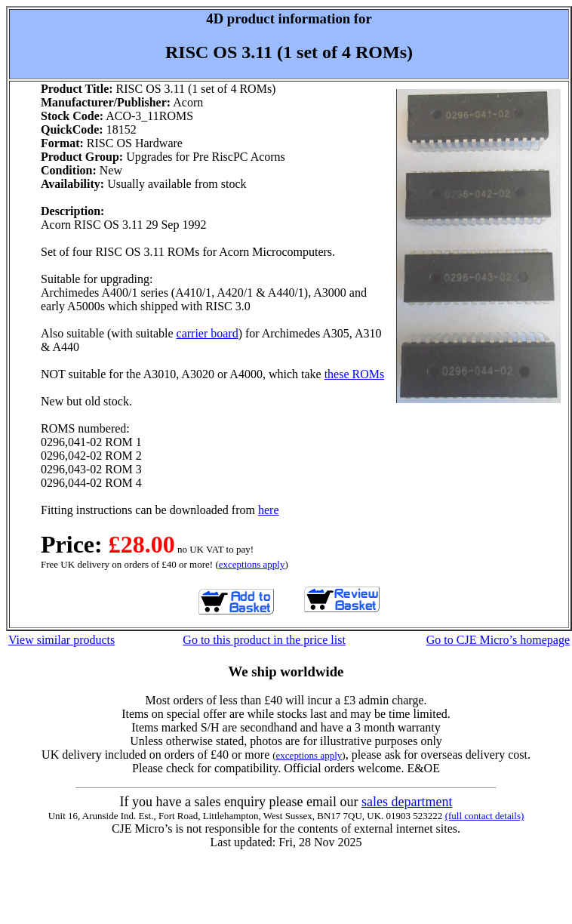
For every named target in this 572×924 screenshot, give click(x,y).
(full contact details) (485, 816)
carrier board (208, 333)
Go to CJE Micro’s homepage (498, 640)
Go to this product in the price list (264, 640)
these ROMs (355, 374)
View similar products (62, 640)
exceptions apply (252, 564)
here (269, 510)
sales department (407, 802)
